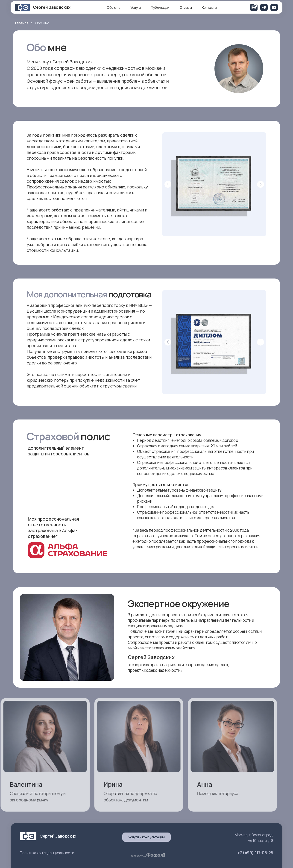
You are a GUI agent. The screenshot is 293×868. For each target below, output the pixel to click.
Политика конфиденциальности (47, 853)
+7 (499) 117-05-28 (255, 853)
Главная (22, 23)
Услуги (136, 7)
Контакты (209, 7)
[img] (254, 7)
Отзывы (186, 7)
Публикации (160, 7)
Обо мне (114, 7)
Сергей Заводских (52, 7)
